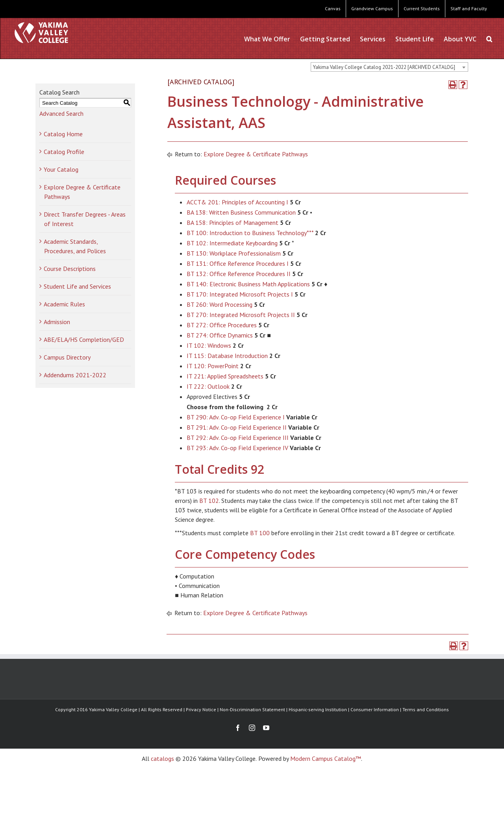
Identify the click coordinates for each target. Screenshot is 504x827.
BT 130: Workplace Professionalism (234, 253)
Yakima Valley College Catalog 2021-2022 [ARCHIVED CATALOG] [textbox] (384, 67)
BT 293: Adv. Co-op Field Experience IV (237, 448)
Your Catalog (61, 169)
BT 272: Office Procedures (222, 325)
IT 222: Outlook (208, 386)
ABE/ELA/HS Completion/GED (84, 339)
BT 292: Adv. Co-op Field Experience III (238, 438)
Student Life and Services (77, 286)
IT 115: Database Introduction (227, 356)
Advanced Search (61, 113)
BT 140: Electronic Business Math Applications (248, 284)
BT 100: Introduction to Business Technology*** (250, 233)
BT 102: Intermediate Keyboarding (232, 243)
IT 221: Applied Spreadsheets (225, 376)
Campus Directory (67, 357)
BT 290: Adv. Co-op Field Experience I (236, 417)
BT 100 (260, 533)
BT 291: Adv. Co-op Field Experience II (237, 427)
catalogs (162, 758)
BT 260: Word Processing (220, 304)
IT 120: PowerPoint (213, 366)
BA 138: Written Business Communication (241, 212)
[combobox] (389, 67)
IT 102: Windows (209, 345)
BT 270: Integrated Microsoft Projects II (241, 315)
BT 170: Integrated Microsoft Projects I (240, 294)
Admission (57, 322)
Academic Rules (64, 304)
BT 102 (209, 501)
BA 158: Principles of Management (233, 223)
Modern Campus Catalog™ (326, 758)
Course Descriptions (70, 269)
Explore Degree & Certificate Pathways (256, 154)
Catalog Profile (64, 152)
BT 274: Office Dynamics (220, 335)
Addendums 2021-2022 (75, 375)
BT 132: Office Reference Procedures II (239, 274)
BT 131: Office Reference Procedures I (238, 263)
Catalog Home (63, 134)
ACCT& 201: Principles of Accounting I (237, 202)
